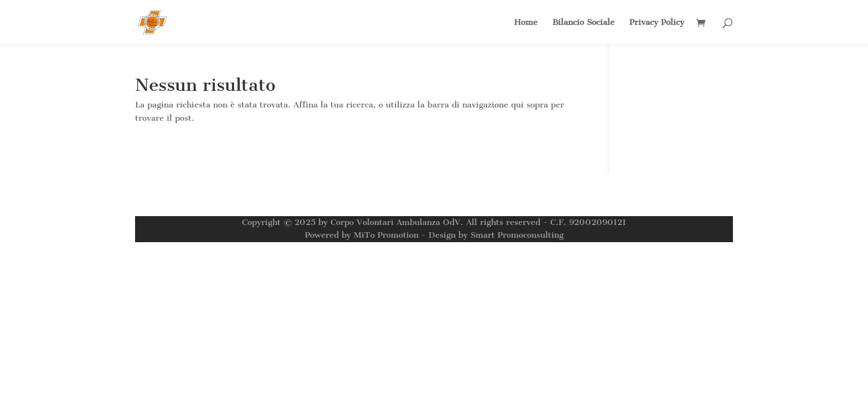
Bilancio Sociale (583, 23)
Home (526, 23)
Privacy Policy (657, 23)
